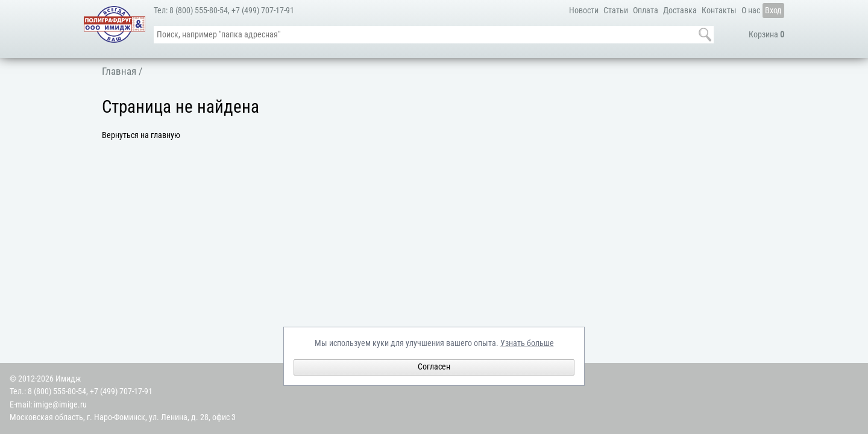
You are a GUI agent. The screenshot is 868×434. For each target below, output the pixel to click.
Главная (119, 71)
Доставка (680, 11)
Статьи (616, 11)
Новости (584, 11)
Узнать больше (527, 343)
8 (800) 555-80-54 (199, 11)
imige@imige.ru (60, 405)
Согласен (434, 367)
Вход (773, 11)
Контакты (719, 11)
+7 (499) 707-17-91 (263, 11)
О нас (751, 11)
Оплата (646, 11)
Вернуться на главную (141, 135)
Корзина (766, 35)
